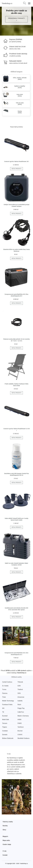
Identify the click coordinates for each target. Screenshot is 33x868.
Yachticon (21, 727)
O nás (5, 851)
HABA (19, 720)
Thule (4, 697)
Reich (19, 705)
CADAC (20, 735)
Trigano (5, 727)
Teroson (5, 723)
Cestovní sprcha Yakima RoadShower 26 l (16, 161)
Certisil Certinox (7, 682)
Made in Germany (23, 716)
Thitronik (20, 682)
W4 (3, 708)
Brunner (20, 731)
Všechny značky (8, 822)
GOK (19, 686)
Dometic (5, 735)
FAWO (20, 723)
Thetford (20, 689)
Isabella (20, 701)
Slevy (4, 830)
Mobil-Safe (6, 720)
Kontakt (5, 855)
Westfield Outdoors (23, 738)
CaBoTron (21, 712)
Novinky (5, 826)
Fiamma (5, 693)
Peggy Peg (21, 708)
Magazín (5, 836)
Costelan (5, 731)
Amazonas (21, 697)
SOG (19, 693)
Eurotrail (5, 716)
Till (3, 712)
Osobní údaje (7, 844)
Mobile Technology (8, 701)
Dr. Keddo (5, 686)
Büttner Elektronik (8, 738)
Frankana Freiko (7, 705)
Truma (4, 689)
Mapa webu (6, 840)
